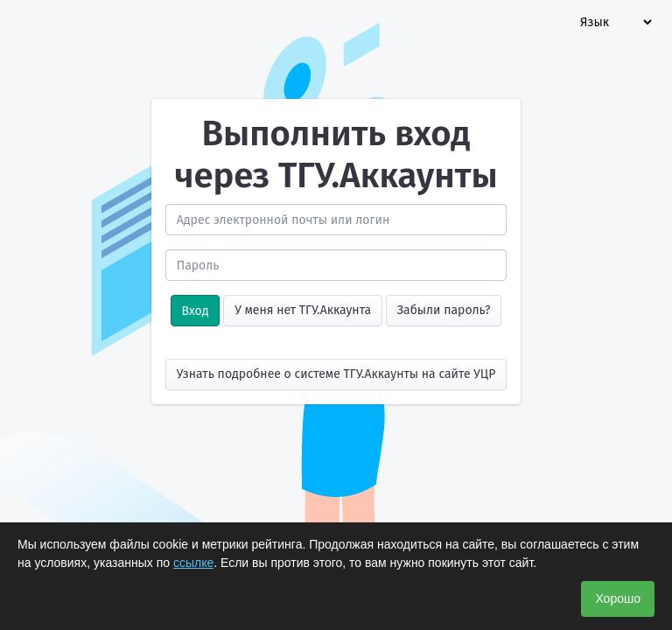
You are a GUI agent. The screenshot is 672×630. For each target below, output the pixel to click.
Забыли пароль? (444, 310)
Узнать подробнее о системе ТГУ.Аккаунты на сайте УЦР (336, 374)
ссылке (193, 563)
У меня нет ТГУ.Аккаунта (303, 310)
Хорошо (618, 598)
